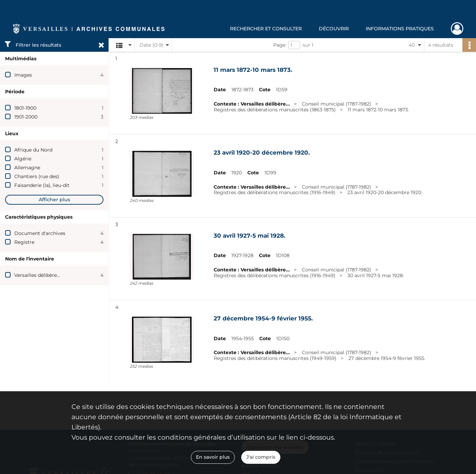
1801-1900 (25, 108)
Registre (24, 242)
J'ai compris (261, 457)
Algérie (23, 159)
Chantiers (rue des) (37, 176)
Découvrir (334, 29)
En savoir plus (213, 457)
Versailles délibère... (37, 275)
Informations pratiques (400, 29)
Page (279, 45)
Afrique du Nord (33, 150)
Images (23, 75)
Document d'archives (40, 233)
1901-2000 (26, 117)
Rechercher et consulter (266, 29)
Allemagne (27, 168)
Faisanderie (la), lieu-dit (42, 185)
